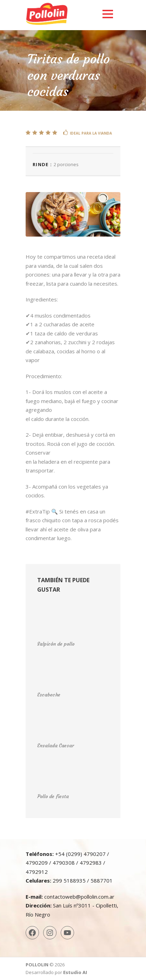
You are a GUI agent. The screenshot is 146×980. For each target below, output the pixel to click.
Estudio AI (75, 972)
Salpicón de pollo (56, 644)
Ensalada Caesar (56, 746)
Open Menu (108, 14)
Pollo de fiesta (53, 796)
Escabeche (49, 695)
